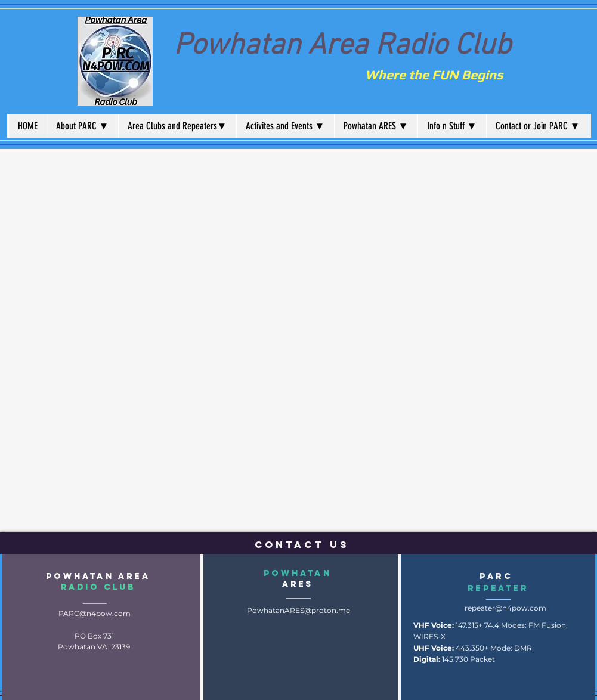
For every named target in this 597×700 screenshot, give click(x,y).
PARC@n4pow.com (95, 613)
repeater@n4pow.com (505, 608)
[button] (82, 126)
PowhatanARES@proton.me (298, 610)
